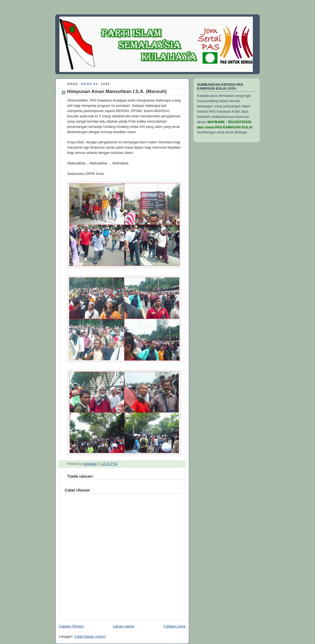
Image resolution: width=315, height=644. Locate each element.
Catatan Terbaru (71, 626)
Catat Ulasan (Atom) (90, 637)
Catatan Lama (174, 626)
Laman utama (124, 626)
